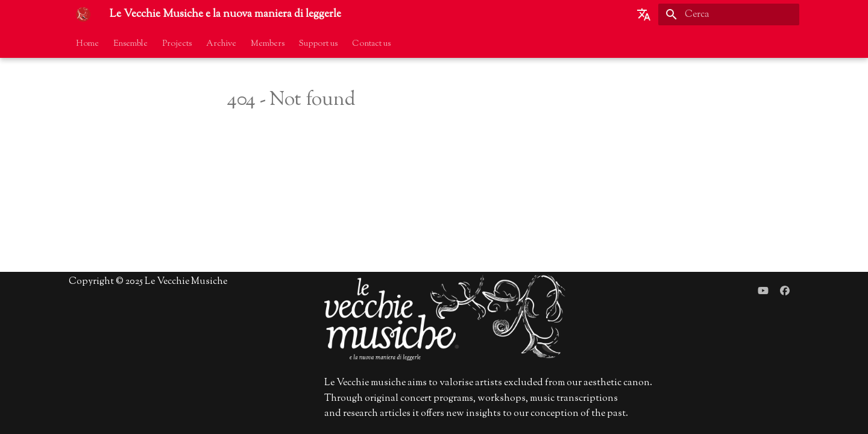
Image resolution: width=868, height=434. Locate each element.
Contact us (371, 44)
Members (268, 44)
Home (87, 44)
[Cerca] (729, 14)
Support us (318, 44)
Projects (177, 44)
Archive (221, 44)
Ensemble (131, 44)
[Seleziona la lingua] (644, 14)
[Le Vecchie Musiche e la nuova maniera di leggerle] (83, 14)
